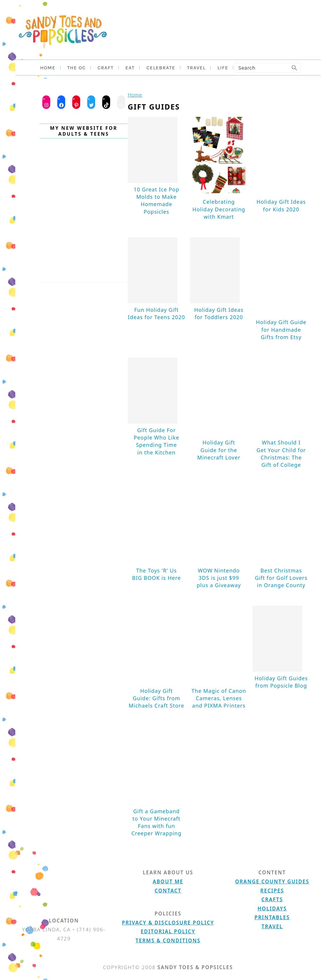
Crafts (272, 899)
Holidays (272, 909)
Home (135, 95)
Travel (272, 926)
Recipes (272, 891)
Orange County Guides (272, 882)
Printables (272, 917)
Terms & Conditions (168, 941)
